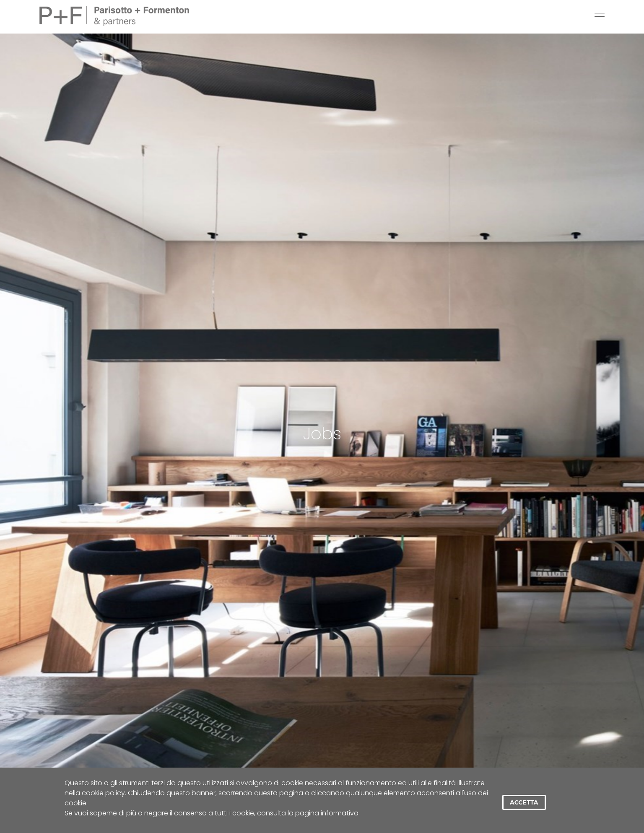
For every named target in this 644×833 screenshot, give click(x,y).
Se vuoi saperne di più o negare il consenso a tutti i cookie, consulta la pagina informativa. (212, 813)
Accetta (524, 802)
